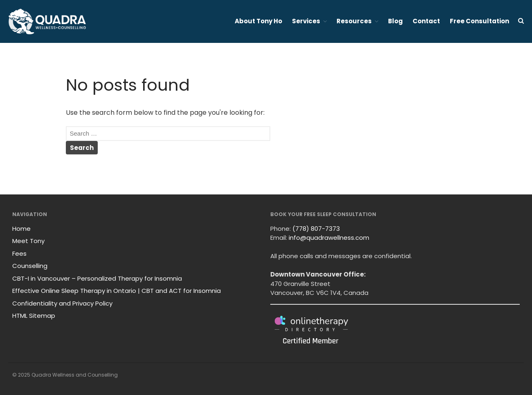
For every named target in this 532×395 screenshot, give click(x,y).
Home (21, 229)
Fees (19, 253)
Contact (426, 21)
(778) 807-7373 (316, 229)
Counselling (30, 266)
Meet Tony (28, 241)
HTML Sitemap (34, 316)
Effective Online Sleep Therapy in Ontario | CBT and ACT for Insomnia (117, 291)
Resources (354, 21)
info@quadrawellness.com (329, 238)
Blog (395, 21)
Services (306, 21)
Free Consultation (479, 21)
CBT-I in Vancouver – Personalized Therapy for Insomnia (97, 278)
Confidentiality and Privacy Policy (62, 303)
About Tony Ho (258, 21)
